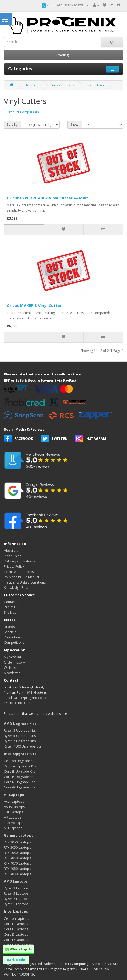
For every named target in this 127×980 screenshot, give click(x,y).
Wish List (10, 668)
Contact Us (12, 602)
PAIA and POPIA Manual (21, 577)
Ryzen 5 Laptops (16, 893)
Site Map (10, 612)
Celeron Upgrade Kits (20, 761)
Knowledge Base (16, 588)
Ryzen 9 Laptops (16, 904)
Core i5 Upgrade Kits (19, 777)
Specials (10, 632)
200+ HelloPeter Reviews (62, 5)
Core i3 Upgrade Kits (19, 771)
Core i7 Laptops (16, 934)
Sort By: (13, 125)
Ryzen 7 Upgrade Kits (20, 741)
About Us (11, 551)
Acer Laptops (14, 802)
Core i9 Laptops (16, 940)
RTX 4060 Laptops (17, 858)
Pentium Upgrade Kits (20, 766)
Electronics (33, 85)
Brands (9, 627)
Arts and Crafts (63, 85)
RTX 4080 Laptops (17, 869)
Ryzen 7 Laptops (16, 899)
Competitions (14, 643)
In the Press (13, 556)
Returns (10, 607)
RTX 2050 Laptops (17, 842)
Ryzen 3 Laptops (16, 888)
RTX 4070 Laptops (17, 863)
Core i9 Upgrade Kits (19, 787)
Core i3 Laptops (16, 924)
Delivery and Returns (19, 561)
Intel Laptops (16, 911)
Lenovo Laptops (16, 823)
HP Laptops (13, 817)
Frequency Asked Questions (25, 582)
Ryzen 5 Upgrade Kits (20, 736)
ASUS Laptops (14, 807)
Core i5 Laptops (16, 929)
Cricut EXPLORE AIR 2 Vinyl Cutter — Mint (48, 198)
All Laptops (14, 795)
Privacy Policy (14, 566)
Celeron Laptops (16, 919)
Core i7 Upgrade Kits (19, 782)
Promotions (13, 637)
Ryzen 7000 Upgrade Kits (23, 746)
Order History (14, 662)
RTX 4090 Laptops (17, 874)
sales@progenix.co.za (30, 698)
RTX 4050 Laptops (17, 853)
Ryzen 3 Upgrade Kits (20, 731)
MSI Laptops (13, 828)
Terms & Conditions (19, 572)
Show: (75, 125)
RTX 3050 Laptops (17, 848)
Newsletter (12, 673)
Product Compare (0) (23, 112)
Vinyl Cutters (95, 85)
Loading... (64, 55)
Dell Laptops (13, 812)
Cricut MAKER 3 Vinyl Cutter (34, 305)
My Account (13, 657)
